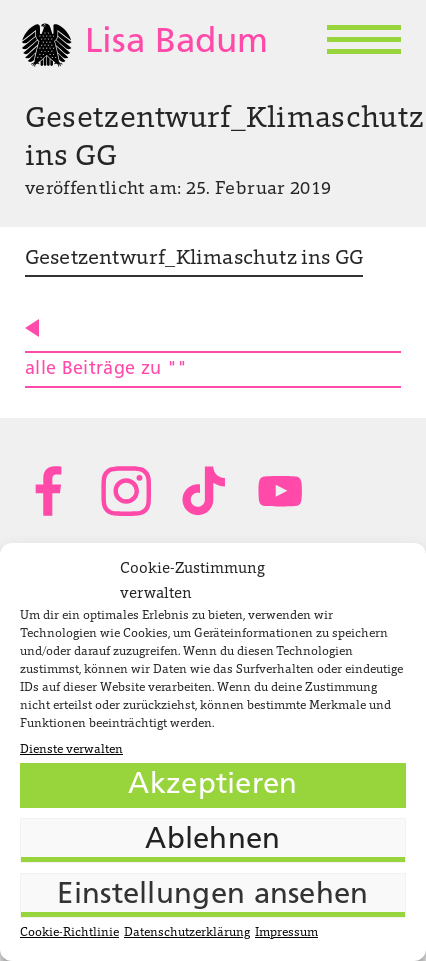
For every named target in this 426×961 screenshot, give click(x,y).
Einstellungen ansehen (212, 895)
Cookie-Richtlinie (69, 933)
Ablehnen (212, 840)
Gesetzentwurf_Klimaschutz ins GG (194, 259)
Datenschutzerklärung (187, 933)
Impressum (286, 933)
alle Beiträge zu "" (106, 369)
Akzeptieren (212, 785)
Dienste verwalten (71, 750)
